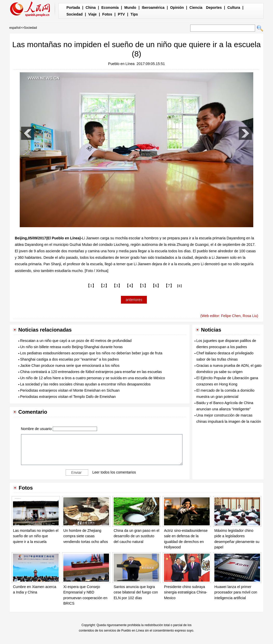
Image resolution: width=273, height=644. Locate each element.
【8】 (179, 286)
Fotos (107, 14)
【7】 (169, 286)
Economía (110, 8)
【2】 (104, 286)
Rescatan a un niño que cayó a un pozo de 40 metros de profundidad (76, 341)
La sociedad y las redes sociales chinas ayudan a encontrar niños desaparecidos (86, 384)
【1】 (91, 286)
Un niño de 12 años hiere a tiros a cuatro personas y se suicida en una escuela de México (93, 378)
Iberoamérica (153, 8)
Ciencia (196, 8)
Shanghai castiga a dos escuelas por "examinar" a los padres (70, 359)
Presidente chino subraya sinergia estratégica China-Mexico (186, 592)
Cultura (234, 8)
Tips (134, 14)
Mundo (130, 8)
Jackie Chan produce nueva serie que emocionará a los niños (70, 366)
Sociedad (74, 14)
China (91, 8)
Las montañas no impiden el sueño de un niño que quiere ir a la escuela (36, 536)
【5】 (143, 286)
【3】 (117, 286)
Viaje (92, 14)
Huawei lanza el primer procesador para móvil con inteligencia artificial (236, 592)
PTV (121, 14)
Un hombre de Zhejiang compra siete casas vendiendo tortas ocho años (86, 536)
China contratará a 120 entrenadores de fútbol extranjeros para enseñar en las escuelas (91, 372)
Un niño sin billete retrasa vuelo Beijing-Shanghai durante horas (71, 347)
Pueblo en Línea (121, 64)
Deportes (214, 8)
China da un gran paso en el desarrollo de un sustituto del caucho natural (136, 536)
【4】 (130, 286)
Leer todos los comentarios (114, 472)
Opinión (177, 8)
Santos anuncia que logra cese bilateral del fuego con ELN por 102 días (136, 592)
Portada (73, 8)
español (15, 28)
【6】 (156, 286)
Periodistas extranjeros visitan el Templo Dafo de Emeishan (68, 397)
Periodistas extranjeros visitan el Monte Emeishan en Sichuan (70, 390)
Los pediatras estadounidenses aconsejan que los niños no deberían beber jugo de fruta (91, 353)
